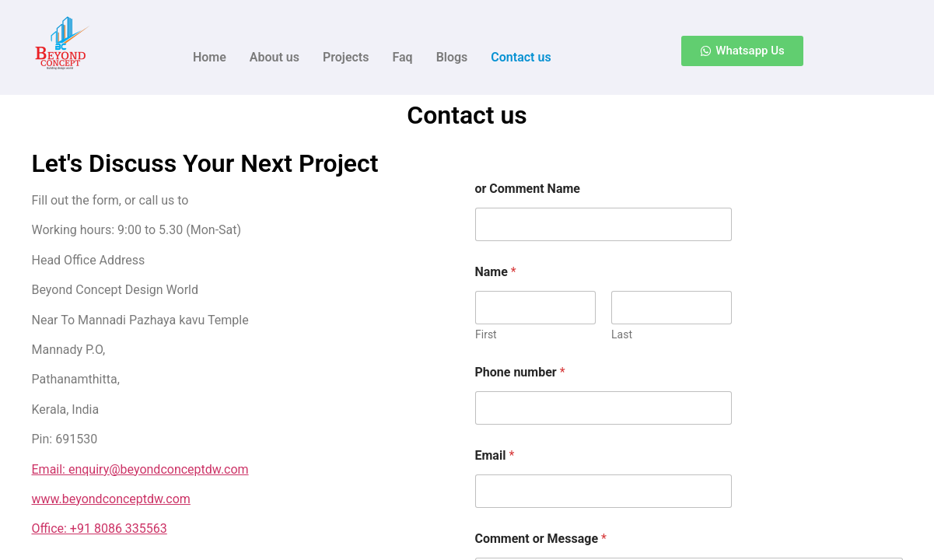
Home (210, 57)
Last (622, 334)
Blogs (452, 57)
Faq (402, 57)
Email (495, 455)
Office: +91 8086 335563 (100, 528)
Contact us (521, 57)
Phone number (520, 372)
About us (275, 57)
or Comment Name (528, 189)
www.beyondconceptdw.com (111, 499)
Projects (346, 57)
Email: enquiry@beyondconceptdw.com (140, 469)
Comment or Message (541, 539)
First (486, 334)
